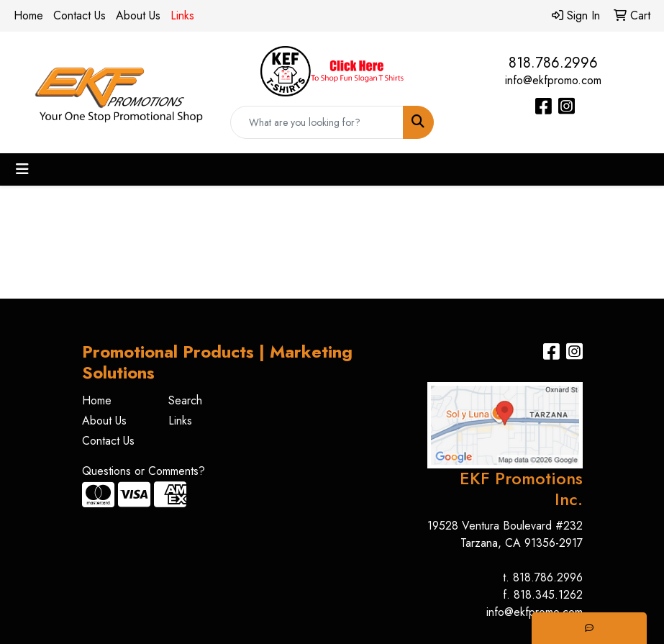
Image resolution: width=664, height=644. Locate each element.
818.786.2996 (553, 63)
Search (185, 400)
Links (180, 421)
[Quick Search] (317, 122)
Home (28, 15)
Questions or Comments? (144, 471)
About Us (138, 15)
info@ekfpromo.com (553, 80)
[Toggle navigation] (22, 169)
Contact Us (79, 15)
